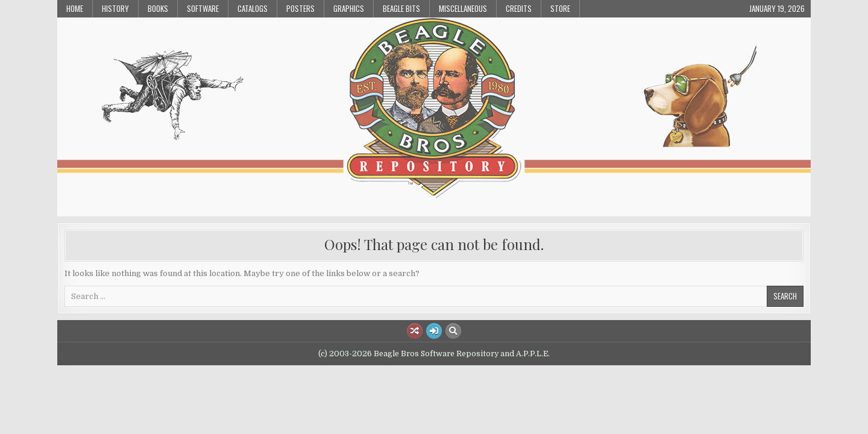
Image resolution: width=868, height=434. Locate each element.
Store (560, 8)
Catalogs (253, 8)
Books (158, 8)
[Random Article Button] (415, 331)
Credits (519, 8)
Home (75, 8)
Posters (300, 8)
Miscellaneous (463, 8)
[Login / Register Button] (434, 331)
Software (203, 8)
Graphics (349, 8)
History (115, 8)
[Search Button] (453, 331)
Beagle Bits (401, 8)
